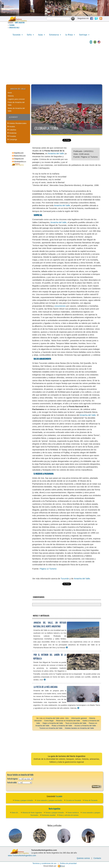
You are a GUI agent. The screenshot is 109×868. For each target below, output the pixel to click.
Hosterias (12, 133)
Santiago (84, 35)
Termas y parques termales (24, 800)
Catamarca (55, 35)
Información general (79, 718)
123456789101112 (28, 779)
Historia (11, 96)
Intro (67, 718)
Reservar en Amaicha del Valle (68, 721)
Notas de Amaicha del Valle (16, 110)
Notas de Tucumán (91, 800)
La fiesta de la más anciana (46, 687)
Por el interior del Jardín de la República (50, 657)
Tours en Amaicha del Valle (76, 723)
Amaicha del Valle (14, 28)
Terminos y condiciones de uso (45, 863)
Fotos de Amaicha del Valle (16, 104)
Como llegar (49, 721)
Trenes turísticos (73, 812)
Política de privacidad (68, 863)
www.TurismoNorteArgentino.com (22, 855)
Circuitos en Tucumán (73, 800)
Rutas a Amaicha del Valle (62, 726)
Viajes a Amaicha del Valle (53, 723)
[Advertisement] (54, 64)
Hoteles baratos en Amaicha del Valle (79, 728)
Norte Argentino (20, 23)
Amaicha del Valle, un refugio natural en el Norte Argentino (50, 625)
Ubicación (38, 721)
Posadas (12, 136)
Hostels (11, 127)
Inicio (10, 93)
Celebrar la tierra (46, 129)
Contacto (97, 858)
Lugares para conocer (16, 99)
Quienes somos (83, 858)
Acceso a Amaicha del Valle (85, 726)
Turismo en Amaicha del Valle (51, 728)
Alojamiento (13, 117)
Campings (12, 139)
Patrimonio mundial (49, 815)
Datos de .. (15, 812)
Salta (30, 35)
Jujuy (42, 35)
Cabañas (12, 130)
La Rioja (70, 35)
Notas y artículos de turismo (69, 815)
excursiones (60, 306)
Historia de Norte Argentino (32, 812)
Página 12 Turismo (48, 569)
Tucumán (12, 25)
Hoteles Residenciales (17, 123)
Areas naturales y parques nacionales (49, 800)
